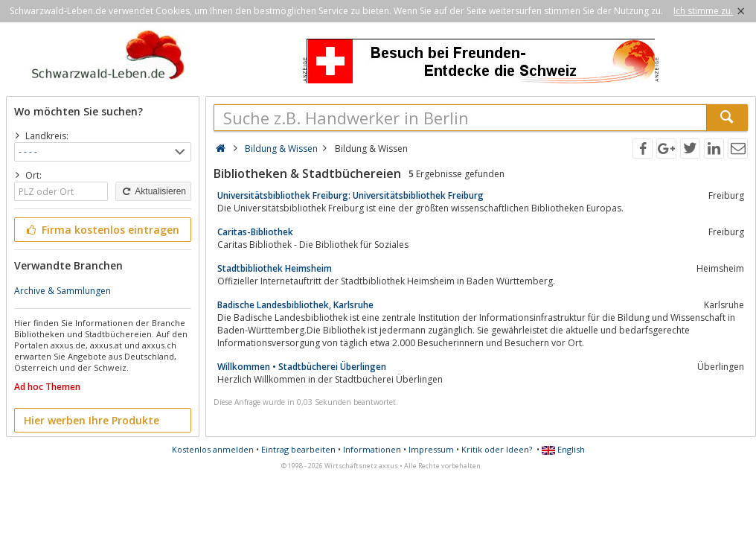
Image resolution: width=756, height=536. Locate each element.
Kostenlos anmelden (213, 449)
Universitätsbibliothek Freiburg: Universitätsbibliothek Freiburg (350, 195)
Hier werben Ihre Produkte (92, 420)
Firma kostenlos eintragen (102, 230)
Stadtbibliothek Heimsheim (275, 268)
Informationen (372, 449)
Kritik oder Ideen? (497, 449)
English (563, 449)
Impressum (431, 449)
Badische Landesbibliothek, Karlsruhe (295, 305)
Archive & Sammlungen (63, 291)
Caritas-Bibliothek (255, 232)
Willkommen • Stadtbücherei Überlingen (302, 367)
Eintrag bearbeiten (298, 449)
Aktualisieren (153, 191)
